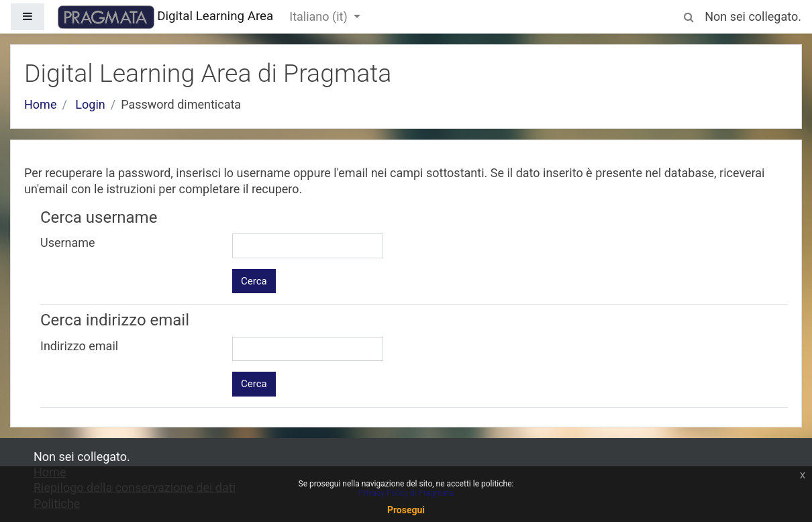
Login (90, 104)
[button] (689, 14)
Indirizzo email (79, 346)
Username (68, 243)
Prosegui (406, 510)
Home (40, 104)
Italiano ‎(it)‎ (320, 16)
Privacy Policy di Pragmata (406, 493)
